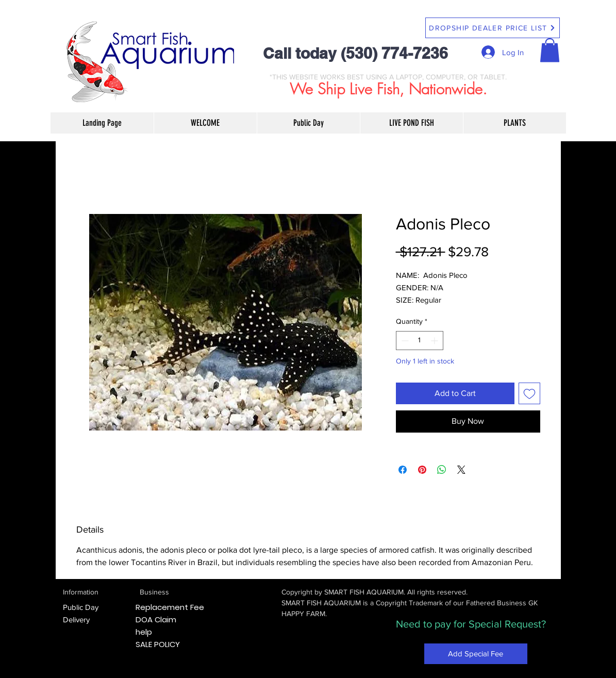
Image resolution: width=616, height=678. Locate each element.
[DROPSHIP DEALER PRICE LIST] (493, 28)
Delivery (76, 619)
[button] (550, 50)
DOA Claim (156, 619)
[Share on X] (461, 470)
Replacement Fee (170, 607)
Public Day (81, 607)
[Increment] (435, 341)
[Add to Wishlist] (529, 393)
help (144, 632)
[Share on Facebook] (403, 470)
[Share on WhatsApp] (442, 470)
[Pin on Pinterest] (422, 470)
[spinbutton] (420, 341)
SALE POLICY (158, 644)
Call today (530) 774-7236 (355, 53)
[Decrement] (404, 341)
